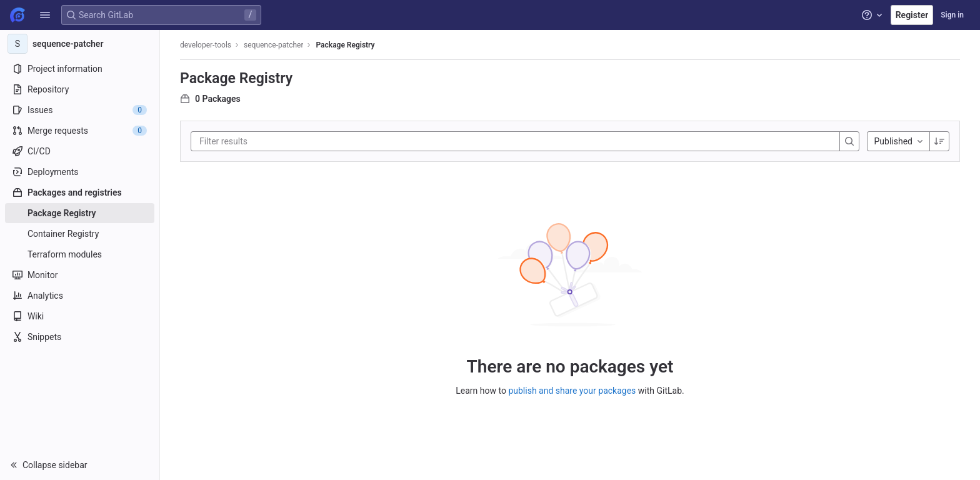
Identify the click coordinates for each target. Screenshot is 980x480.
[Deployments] (80, 172)
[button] (45, 15)
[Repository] (80, 89)
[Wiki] (80, 316)
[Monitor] (80, 275)
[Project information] (80, 69)
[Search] (849, 141)
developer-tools (206, 45)
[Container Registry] (80, 234)
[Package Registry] (80, 213)
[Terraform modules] (80, 254)
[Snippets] (80, 337)
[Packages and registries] (80, 192)
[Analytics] (80, 296)
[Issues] (80, 110)
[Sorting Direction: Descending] (939, 141)
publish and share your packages (572, 391)
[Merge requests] (80, 131)
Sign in (952, 15)
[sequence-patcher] (80, 44)
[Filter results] (274, 141)
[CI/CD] (80, 151)
